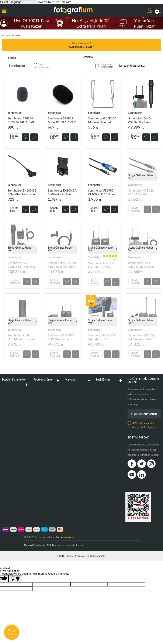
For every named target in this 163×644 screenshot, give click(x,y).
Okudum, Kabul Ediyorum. (142, 425)
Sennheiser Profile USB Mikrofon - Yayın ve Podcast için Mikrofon (22, 337)
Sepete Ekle (14, 137)
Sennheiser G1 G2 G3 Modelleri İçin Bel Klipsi (102, 120)
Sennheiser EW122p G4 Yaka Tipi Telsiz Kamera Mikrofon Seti (143, 337)
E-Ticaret (70, 556)
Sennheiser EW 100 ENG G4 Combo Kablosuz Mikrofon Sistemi (61, 337)
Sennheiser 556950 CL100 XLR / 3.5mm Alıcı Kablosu (101, 192)
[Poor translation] (15, 579)
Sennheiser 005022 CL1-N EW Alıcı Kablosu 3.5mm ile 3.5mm (141, 192)
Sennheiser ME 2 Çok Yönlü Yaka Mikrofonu (62, 265)
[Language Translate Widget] (18, 2)
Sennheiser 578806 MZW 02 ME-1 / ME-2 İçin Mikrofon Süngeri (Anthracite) (22, 120)
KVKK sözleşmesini (143, 423)
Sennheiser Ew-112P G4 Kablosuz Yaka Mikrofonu (102, 265)
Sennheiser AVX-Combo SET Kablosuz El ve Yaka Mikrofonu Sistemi (22, 265)
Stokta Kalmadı (136, 209)
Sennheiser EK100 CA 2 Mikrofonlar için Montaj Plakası (62, 192)
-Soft (61, 556)
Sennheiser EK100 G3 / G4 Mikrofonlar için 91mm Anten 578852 (22, 192)
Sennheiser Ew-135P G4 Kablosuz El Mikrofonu (102, 337)
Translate (61, 2)
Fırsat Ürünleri (12, 632)
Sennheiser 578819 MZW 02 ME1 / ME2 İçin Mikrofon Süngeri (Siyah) (62, 120)
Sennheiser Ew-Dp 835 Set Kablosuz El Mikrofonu (141, 120)
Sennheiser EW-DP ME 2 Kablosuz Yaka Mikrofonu (141, 265)
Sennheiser (14, 113)
